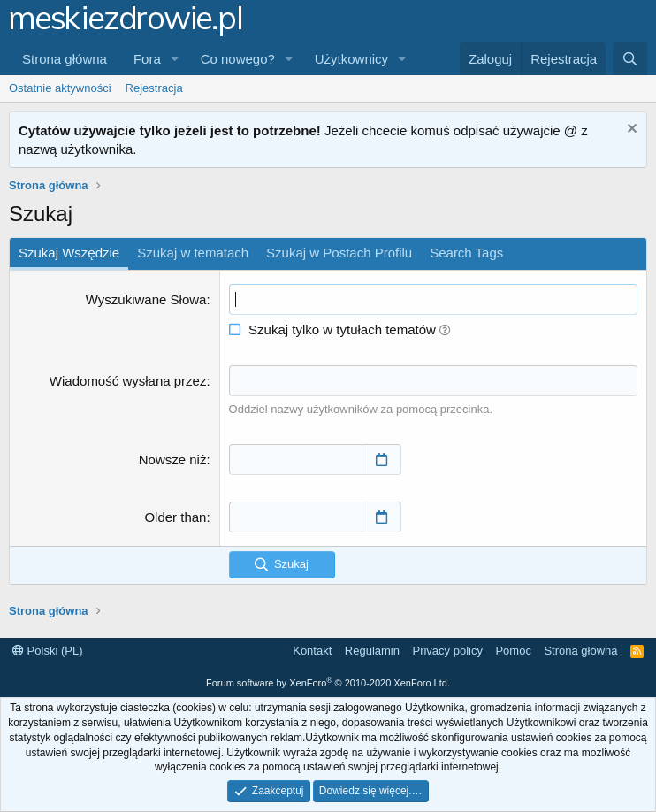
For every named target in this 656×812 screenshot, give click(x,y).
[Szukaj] (630, 59)
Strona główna (65, 59)
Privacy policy (447, 651)
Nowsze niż (173, 460)
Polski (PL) (47, 651)
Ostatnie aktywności (60, 88)
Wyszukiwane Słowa (146, 299)
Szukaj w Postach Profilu (339, 253)
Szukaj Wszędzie (69, 253)
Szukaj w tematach (193, 253)
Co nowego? (238, 59)
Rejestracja (154, 88)
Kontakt (312, 651)
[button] (175, 59)
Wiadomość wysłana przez (128, 381)
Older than (175, 517)
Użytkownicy (351, 59)
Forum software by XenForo (328, 683)
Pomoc (513, 651)
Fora (147, 59)
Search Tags (466, 253)
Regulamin (372, 651)
